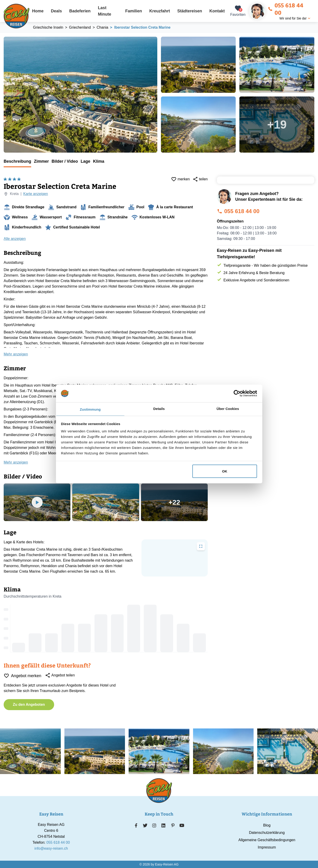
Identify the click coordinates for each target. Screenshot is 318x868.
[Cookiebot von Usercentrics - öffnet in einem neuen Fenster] (237, 393)
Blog (267, 825)
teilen (200, 179)
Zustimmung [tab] (90, 409)
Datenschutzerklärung (267, 833)
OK (225, 471)
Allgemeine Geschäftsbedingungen (267, 840)
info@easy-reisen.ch (51, 848)
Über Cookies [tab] (228, 408)
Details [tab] (159, 408)
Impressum (267, 847)
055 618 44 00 (286, 9)
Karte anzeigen (36, 194)
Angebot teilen (60, 675)
